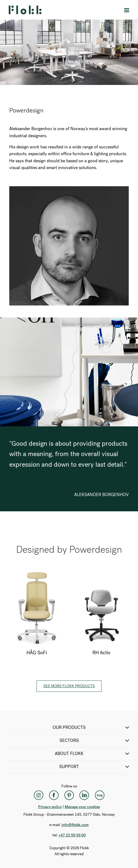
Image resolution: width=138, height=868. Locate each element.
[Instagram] (38, 795)
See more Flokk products (69, 686)
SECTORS (95, 741)
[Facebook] (54, 795)
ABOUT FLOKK (93, 754)
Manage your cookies (82, 807)
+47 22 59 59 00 (72, 835)
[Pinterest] (69, 795)
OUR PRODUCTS (92, 728)
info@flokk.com (75, 825)
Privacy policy (50, 807)
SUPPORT (95, 767)
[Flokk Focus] (100, 795)
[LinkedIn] (84, 795)
